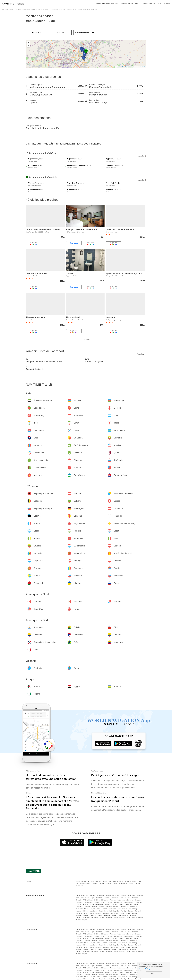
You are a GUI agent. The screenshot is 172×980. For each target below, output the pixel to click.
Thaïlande (79, 902)
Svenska (137, 884)
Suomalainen (123, 884)
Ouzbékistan (118, 902)
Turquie (96, 902)
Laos (121, 898)
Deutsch (102, 884)
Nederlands (79, 886)
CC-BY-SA (142, 67)
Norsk (131, 884)
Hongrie (92, 909)
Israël (77, 898)
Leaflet (118, 67)
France (116, 907)
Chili (119, 915)
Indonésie (140, 896)
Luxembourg (133, 909)
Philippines (105, 900)
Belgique (108, 904)
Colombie (125, 915)
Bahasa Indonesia (131, 881)
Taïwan (103, 902)
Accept (154, 973)
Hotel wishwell (73, 317)
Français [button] (167, 4)
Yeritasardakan (40, 16)
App (159, 4)
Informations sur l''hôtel (130, 4)
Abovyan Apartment (36, 317)
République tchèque (131, 904)
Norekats (110, 317)
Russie (128, 913)
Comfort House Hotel (36, 273)
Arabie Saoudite (128, 900)
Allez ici (61, 32)
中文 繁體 (91, 881)
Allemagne (79, 907)
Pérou (116, 918)
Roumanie (79, 913)
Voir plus (142, 156)
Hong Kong (131, 896)
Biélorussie (114, 913)
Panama (85, 915)
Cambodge (100, 898)
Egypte (141, 918)
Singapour (138, 900)
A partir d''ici (37, 32)
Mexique (78, 915)
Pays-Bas (116, 911)
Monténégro (94, 911)
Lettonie (78, 911)
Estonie (95, 907)
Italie (119, 909)
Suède (92, 913)
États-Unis (93, 915)
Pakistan (113, 900)
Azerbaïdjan (101, 896)
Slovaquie (106, 913)
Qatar (119, 900)
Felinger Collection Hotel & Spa (82, 229)
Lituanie (125, 909)
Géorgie (124, 896)
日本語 (78, 881)
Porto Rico (134, 915)
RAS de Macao (88, 900)
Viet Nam (110, 902)
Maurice (78, 920)
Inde (82, 898)
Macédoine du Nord (105, 911)
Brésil (102, 918)
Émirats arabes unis (82, 896)
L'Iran (87, 898)
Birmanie (135, 898)
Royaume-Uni (124, 907)
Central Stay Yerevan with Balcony (43, 229)
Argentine (107, 915)
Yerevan (70, 273)
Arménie (93, 896)
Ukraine (122, 913)
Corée (107, 898)
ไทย (110, 881)
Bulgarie (115, 904)
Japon (93, 898)
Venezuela (109, 918)
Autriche (86, 904)
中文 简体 (99, 881)
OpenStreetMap (127, 67)
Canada (135, 913)
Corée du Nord (129, 902)
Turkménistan (88, 902)
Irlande (105, 909)
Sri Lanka (128, 898)
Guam (129, 918)
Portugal (138, 911)
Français (94, 884)
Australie (122, 918)
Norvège (124, 911)
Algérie (134, 918)
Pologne (131, 911)
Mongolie (78, 900)
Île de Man (112, 909)
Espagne (102, 907)
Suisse (121, 904)
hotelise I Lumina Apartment (120, 229)
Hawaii (100, 915)
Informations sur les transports (107, 4)
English (84, 881)
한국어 (105, 881)
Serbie (86, 913)
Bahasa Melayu (118, 881)
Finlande (109, 907)
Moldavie (85, 911)
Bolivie (114, 915)
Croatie (99, 909)
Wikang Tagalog (85, 884)
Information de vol (148, 4)
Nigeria (85, 920)
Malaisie (97, 900)
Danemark (87, 907)
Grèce (86, 909)
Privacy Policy (144, 969)
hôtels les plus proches (84, 32)
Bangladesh (110, 896)
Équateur (78, 918)
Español (108, 884)
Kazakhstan (114, 898)
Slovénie (98, 913)
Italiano (115, 884)
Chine (117, 896)
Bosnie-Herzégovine (97, 904)
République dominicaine (91, 918)
